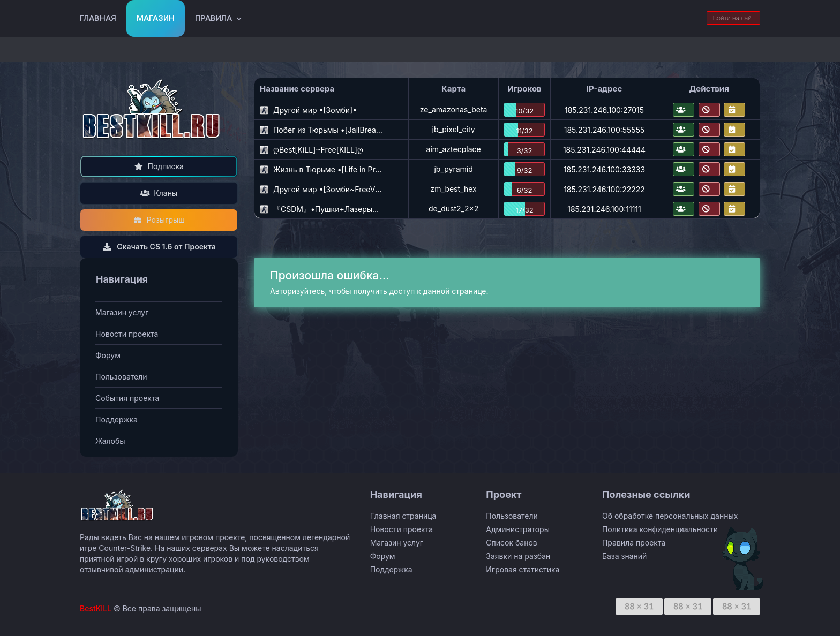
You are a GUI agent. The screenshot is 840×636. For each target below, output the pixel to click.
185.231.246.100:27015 (604, 110)
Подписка (159, 166)
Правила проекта (634, 543)
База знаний (624, 556)
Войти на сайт (733, 18)
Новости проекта (127, 334)
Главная (98, 18)
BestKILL (96, 608)
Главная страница (403, 516)
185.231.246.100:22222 (604, 189)
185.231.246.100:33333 (604, 169)
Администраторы (518, 529)
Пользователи (121, 377)
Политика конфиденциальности (660, 529)
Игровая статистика (523, 569)
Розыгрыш (159, 220)
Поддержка (117, 419)
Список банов (511, 543)
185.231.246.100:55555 (605, 130)
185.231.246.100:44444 (604, 150)
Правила (213, 18)
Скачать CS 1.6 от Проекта (159, 247)
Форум (108, 355)
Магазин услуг (122, 312)
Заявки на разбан (518, 556)
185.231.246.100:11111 (604, 209)
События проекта (127, 398)
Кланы (159, 193)
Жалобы (110, 441)
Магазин (156, 18)
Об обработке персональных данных (670, 516)
